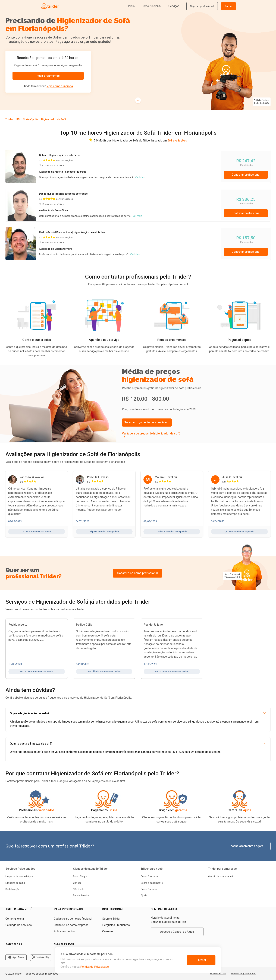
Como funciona (149, 877)
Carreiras (108, 931)
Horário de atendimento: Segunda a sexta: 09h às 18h (168, 920)
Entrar (228, 6)
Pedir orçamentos (48, 76)
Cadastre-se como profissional (137, 573)
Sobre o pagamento (152, 883)
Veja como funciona (60, 86)
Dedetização (12, 889)
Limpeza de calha (15, 883)
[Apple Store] (16, 958)
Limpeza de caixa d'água (19, 877)
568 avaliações (177, 141)
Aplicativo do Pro (64, 931)
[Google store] (41, 958)
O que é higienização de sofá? (138, 713)
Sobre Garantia (149, 889)
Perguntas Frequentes (116, 925)
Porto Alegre (80, 877)
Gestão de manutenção (221, 877)
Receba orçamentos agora (246, 846)
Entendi (201, 960)
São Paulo (79, 889)
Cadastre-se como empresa (71, 925)
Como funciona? (152, 6)
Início (131, 6)
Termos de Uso (218, 974)
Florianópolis (30, 119)
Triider (9, 119)
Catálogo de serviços (19, 925)
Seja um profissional (202, 6)
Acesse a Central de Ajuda (177, 932)
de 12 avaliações (65, 199)
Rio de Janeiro (81, 896)
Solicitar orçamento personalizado (147, 422)
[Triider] (66, 6)
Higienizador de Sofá (54, 119)
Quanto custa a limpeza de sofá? (138, 744)
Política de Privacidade (95, 967)
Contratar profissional (246, 175)
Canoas (77, 883)
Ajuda (144, 896)
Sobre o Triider (111, 919)
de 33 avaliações (65, 160)
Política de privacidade (243, 974)
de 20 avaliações (65, 238)
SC (18, 119)
